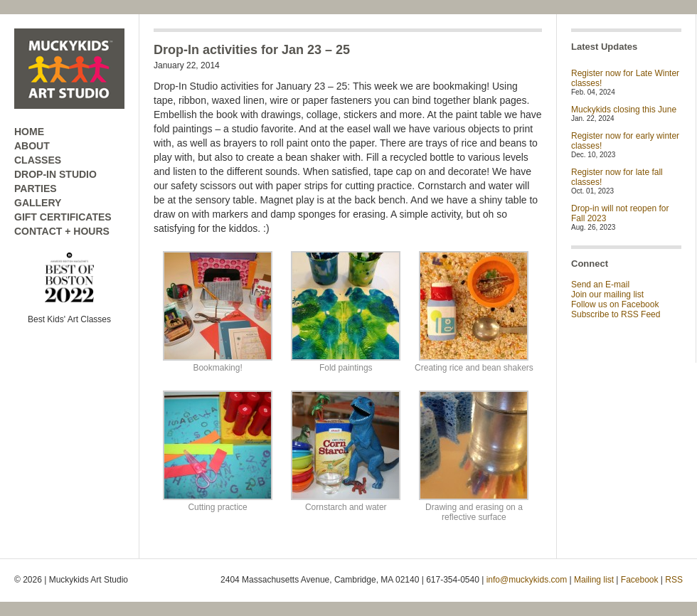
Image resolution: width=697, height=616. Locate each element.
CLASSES (38, 160)
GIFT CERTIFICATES (63, 217)
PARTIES (36, 188)
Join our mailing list (607, 294)
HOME (29, 132)
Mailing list (594, 580)
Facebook (640, 580)
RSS (674, 580)
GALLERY (38, 203)
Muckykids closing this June (624, 110)
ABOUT (32, 146)
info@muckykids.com (527, 580)
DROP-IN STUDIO (55, 174)
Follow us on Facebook (615, 304)
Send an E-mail (600, 285)
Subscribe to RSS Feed (616, 314)
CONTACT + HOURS (62, 231)
